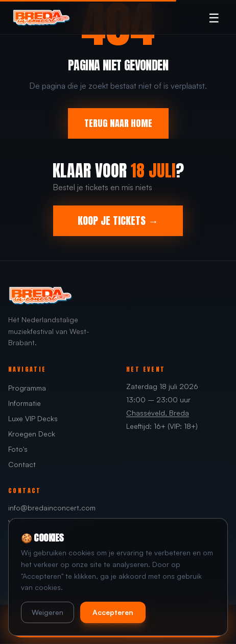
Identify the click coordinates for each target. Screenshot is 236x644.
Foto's (18, 449)
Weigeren (48, 612)
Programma (27, 388)
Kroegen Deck (32, 434)
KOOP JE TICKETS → (118, 221)
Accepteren (113, 612)
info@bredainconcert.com (52, 508)
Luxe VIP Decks (33, 418)
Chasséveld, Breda (158, 413)
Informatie (25, 403)
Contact (22, 464)
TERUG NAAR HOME (118, 123)
